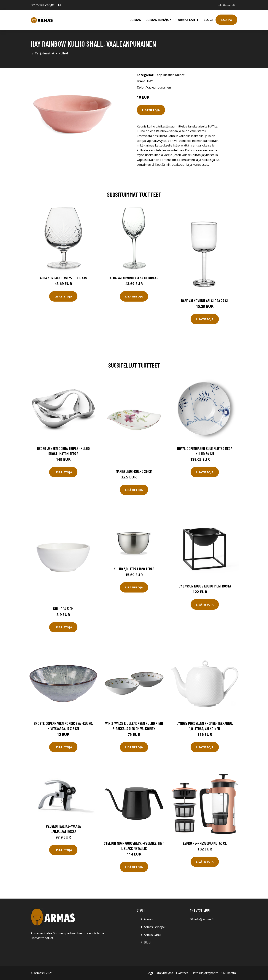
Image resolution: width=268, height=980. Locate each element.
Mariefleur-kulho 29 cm (134, 471)
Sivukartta (229, 973)
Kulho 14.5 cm (63, 609)
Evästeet (182, 973)
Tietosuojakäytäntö (205, 973)
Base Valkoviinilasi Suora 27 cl (205, 301)
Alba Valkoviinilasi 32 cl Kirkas (134, 278)
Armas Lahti (188, 20)
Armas (136, 20)
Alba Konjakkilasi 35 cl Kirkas (63, 278)
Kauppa (226, 20)
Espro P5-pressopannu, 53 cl (205, 843)
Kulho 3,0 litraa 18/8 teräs (134, 569)
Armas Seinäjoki (159, 20)
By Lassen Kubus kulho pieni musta (205, 586)
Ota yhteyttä (164, 973)
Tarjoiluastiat (45, 53)
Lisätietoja (151, 110)
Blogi (208, 20)
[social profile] (59, 5)
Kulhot (63, 53)
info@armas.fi (226, 5)
